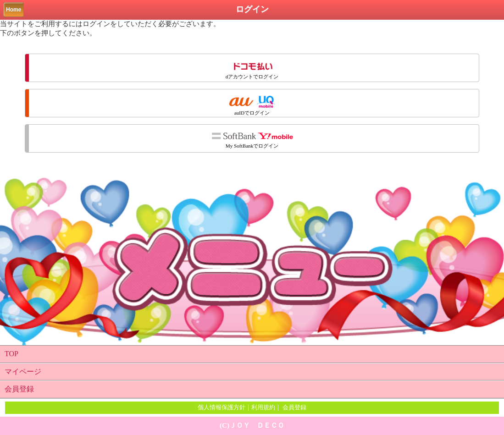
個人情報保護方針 (222, 407)
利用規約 (263, 407)
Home (14, 10)
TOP (11, 354)
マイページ (23, 372)
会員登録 (19, 389)
